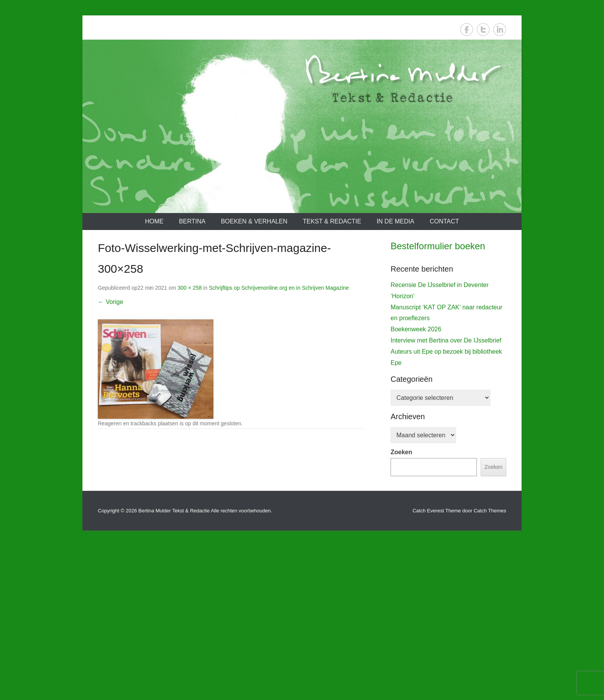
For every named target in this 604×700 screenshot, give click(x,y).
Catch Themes (490, 665)
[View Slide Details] (448, 335)
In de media (396, 221)
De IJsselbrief (413, 406)
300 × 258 (190, 288)
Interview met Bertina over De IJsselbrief (446, 494)
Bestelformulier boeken (438, 246)
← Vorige (111, 302)
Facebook (467, 29)
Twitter (483, 29)
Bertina (192, 221)
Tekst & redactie (332, 221)
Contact (444, 221)
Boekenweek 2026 (416, 483)
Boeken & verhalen (254, 221)
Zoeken (401, 606)
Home (154, 221)
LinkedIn (500, 29)
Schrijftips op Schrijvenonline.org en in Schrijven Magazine (279, 288)
